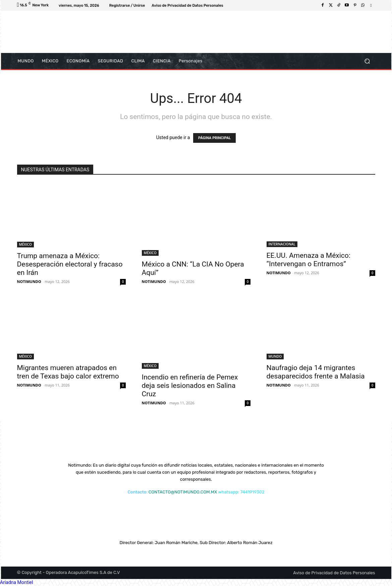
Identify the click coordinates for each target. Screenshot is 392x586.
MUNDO (275, 356)
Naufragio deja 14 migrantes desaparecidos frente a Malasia (316, 372)
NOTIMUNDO (29, 281)
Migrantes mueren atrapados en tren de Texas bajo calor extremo (68, 372)
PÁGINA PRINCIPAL (214, 138)
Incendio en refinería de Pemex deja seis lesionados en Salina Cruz (190, 386)
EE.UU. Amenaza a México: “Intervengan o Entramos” (309, 260)
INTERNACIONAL (282, 244)
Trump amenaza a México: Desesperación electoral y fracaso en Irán (70, 264)
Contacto (137, 492)
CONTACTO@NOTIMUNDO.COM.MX (183, 492)
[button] (367, 61)
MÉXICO (25, 244)
